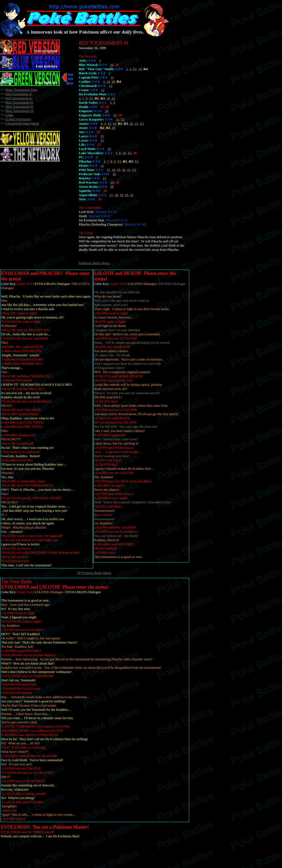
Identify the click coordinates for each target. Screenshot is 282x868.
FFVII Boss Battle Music (94, 573)
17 (108, 170)
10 (107, 111)
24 (112, 65)
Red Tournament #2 (19, 98)
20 (113, 82)
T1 (135, 69)
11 (112, 77)
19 (108, 98)
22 (113, 98)
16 (114, 124)
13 (103, 90)
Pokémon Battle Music (94, 263)
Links (9, 115)
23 (115, 115)
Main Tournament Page (22, 90)
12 (111, 86)
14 (140, 69)
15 (109, 124)
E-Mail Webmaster (18, 119)
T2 (123, 119)
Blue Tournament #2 (19, 106)
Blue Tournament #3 (19, 111)
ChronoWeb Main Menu (22, 123)
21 (137, 124)
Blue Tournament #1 (19, 102)
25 (102, 136)
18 (113, 170)
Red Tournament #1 (19, 94)
